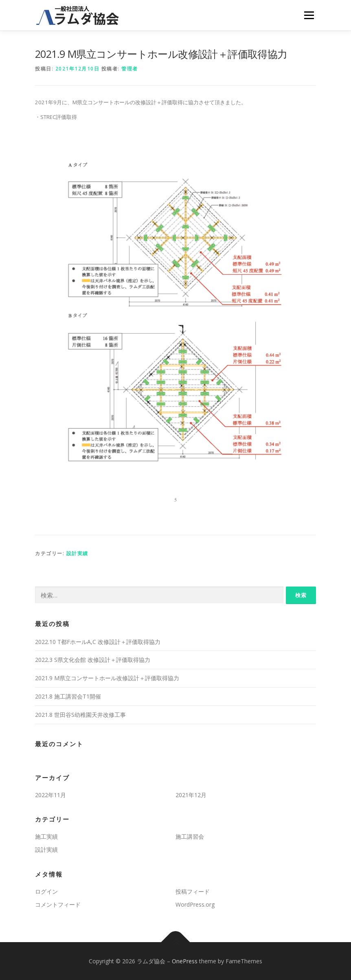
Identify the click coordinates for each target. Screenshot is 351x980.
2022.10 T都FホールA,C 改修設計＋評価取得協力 (98, 642)
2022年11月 (50, 795)
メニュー (309, 15)
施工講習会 (190, 836)
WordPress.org (195, 904)
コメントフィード (58, 904)
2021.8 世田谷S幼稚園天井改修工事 (80, 715)
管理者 (130, 69)
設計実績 (77, 553)
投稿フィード (193, 891)
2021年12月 (191, 795)
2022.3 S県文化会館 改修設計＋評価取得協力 (93, 660)
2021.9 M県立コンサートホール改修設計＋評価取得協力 (107, 678)
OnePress (185, 961)
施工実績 (46, 836)
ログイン (46, 891)
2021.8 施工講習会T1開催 (68, 696)
